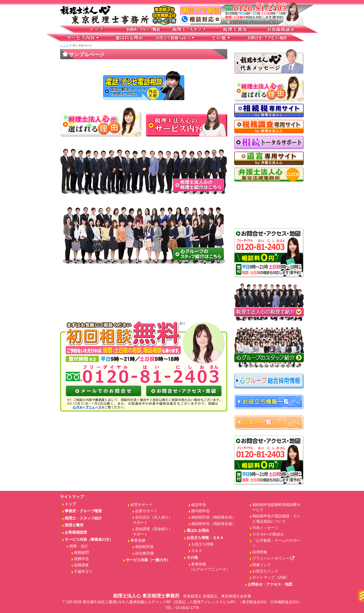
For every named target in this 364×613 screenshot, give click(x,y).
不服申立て (83, 572)
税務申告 (81, 559)
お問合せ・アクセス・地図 (270, 584)
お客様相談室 (76, 532)
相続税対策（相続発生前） (214, 517)
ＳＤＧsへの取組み (268, 534)
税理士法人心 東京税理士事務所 (182, 602)
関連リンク (262, 565)
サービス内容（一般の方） (148, 560)
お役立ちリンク (265, 571)
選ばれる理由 (198, 530)
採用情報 (260, 552)
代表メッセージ (265, 528)
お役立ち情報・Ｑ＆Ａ (205, 538)
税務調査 (81, 565)
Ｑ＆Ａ (197, 551)
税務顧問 (81, 553)
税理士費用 (74, 525)
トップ (64, 46)
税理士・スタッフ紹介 (83, 518)
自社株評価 (144, 553)
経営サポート (142, 505)
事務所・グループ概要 (83, 511)
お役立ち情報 (202, 544)
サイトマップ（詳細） (271, 577)
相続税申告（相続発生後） (214, 524)
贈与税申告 (201, 511)
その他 (192, 557)
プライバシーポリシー (274, 558)
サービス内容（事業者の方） (89, 540)
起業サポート (146, 511)
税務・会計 (79, 546)
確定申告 (199, 505)
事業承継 (138, 540)
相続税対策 (144, 547)
